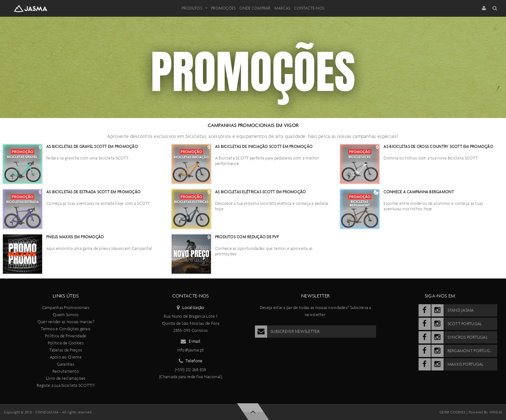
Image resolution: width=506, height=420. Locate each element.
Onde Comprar (255, 8)
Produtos (194, 8)
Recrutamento (66, 371)
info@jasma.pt (190, 350)
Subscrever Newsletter (287, 332)
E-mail (190, 342)
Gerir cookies (452, 412)
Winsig (496, 412)
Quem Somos (66, 315)
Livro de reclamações (66, 378)
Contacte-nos (309, 8)
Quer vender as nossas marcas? (66, 322)
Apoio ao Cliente (66, 357)
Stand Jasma (47, 412)
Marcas (283, 8)
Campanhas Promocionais (66, 308)
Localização (190, 308)
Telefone (191, 361)
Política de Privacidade (66, 336)
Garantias (66, 364)
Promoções (223, 8)
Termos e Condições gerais (66, 329)
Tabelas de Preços (66, 350)
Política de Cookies (66, 343)
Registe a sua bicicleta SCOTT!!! (66, 385)
